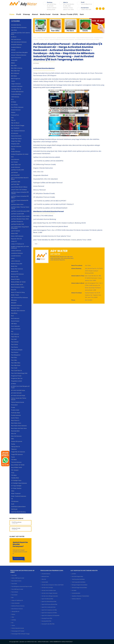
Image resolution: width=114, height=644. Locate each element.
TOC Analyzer (15, 470)
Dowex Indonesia (16, 110)
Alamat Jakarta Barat (78, 283)
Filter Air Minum (15, 123)
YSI (12, 499)
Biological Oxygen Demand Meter (80, 585)
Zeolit (13, 504)
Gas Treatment (15, 128)
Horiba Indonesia (16, 152)
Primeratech (14, 405)
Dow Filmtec (14, 105)
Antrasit (13, 50)
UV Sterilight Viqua (16, 480)
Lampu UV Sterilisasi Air (18, 244)
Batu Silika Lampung (17, 68)
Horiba (13, 149)
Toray (13, 473)
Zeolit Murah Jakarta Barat (18, 507)
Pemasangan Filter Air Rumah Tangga (21, 634)
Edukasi (13, 112)
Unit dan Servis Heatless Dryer (49, 590)
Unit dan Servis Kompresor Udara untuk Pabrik (52, 585)
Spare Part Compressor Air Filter (49, 610)
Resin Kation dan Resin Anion (19, 428)
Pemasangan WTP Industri (18, 631)
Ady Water (14, 30)
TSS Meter (14, 475)
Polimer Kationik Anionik (18, 402)
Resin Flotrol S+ (15, 420)
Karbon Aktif (14, 233)
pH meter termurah (16, 393)
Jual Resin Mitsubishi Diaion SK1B (20, 219)
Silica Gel (14, 434)
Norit (12, 316)
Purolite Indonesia (16, 415)
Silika (13, 439)
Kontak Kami (19, 558)
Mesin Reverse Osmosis (17, 609)
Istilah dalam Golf (16, 165)
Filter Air (13, 120)
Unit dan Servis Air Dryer (47, 588)
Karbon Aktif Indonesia (17, 236)
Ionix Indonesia (15, 159)
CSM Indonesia (15, 97)
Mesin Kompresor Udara (18, 287)
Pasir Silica (14, 357)
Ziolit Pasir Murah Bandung (18, 512)
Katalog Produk (16, 528)
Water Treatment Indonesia (19, 496)
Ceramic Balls (45, 582)
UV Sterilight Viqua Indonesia (19, 483)
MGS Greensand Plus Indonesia (19, 298)
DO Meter (14, 102)
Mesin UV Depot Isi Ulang (18, 292)
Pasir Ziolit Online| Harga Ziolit (19, 373)
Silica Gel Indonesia (16, 436)
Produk (13, 407)
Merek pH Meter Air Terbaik (18, 282)
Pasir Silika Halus (16, 363)
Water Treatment (16, 493)
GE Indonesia (15, 133)
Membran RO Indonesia (17, 274)
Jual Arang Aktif (15, 175)
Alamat (35, 14)
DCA (12, 99)
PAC (12, 331)
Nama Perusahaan (77, 265)
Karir (82, 14)
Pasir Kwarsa (15, 352)
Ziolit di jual (14, 509)
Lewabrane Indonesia (17, 253)
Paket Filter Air (15, 337)
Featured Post (15, 115)
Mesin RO (14, 290)
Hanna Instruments (16, 136)
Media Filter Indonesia (17, 269)
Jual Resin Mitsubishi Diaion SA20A (20, 216)
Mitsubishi (14, 303)
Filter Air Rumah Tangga (18, 125)
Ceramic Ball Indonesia (17, 92)
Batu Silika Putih (15, 71)
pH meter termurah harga (18, 396)
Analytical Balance (16, 47)
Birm (13, 598)
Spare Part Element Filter (47, 599)
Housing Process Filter (47, 618)
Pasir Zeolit (14, 368)
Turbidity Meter (15, 478)
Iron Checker (14, 162)
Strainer (13, 614)
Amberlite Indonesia (16, 45)
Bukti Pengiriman (16, 79)
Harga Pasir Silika (16, 141)
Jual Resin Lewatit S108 (17, 214)
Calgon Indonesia (16, 84)
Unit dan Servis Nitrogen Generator (50, 596)
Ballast (13, 63)
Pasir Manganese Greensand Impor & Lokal (22, 586)
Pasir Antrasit (15, 342)
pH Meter (14, 384)
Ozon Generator (15, 326)
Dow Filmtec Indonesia (17, 107)
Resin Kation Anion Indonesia (19, 426)
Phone (73, 300)
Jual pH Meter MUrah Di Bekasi (19, 187)
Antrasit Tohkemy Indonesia (19, 55)
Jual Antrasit (14, 172)
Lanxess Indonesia (16, 251)
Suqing (13, 444)
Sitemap (26, 14)
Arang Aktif (14, 60)
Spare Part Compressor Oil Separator (50, 615)
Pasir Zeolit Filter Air (16, 371)
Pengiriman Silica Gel (17, 378)
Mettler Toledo (15, 295)
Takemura (14, 449)
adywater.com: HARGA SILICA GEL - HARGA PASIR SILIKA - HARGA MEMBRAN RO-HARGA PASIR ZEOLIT (46, 642)
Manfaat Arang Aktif (17, 264)
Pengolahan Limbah (16, 381)
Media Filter (14, 266)
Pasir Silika (14, 360)
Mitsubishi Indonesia (16, 305)
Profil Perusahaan (17, 522)
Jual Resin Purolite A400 (17, 170)
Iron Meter (74, 590)
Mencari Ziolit (15, 277)
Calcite (13, 81)
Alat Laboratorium (16, 39)
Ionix (12, 157)
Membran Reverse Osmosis (18, 606)
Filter (12, 118)
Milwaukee (14, 300)
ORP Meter (14, 324)
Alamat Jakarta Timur (78, 276)
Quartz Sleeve (15, 418)
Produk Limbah (15, 410)
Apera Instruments (16, 58)
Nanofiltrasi (14, 313)
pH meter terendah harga (18, 390)
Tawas (13, 625)
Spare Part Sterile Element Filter (49, 601)
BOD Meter (14, 76)
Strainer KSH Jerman (17, 441)
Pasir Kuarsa (14, 347)
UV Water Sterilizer (16, 488)
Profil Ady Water (16, 413)
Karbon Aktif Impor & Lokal (18, 578)
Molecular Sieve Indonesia (18, 311)
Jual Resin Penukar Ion (17, 222)
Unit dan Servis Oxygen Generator (49, 593)
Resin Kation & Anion (16, 581)
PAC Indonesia (15, 334)
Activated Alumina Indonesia (19, 27)
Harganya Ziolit (15, 144)
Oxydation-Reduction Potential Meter (80, 596)
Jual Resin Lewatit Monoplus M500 (20, 211)
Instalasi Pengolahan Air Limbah (20, 154)
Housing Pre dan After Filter (48, 624)
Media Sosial (45, 14)
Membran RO (15, 271)
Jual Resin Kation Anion (17, 204)
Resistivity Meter (15, 431)
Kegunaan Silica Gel (16, 239)
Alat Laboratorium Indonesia (19, 42)
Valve (13, 617)
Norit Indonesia (15, 318)
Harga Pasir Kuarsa (16, 139)
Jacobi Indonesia (16, 167)
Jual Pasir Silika (15, 184)
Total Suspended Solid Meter (79, 582)
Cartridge (14, 620)
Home (12, 14)
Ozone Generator (16, 329)
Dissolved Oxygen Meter (77, 576)
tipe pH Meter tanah (16, 467)
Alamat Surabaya (77, 293)
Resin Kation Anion (16, 423)
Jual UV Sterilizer (16, 231)
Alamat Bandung (76, 268)
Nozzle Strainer (15, 321)
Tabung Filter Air (16, 447)
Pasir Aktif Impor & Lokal (17, 589)
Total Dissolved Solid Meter (78, 579)
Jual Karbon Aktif (16, 182)
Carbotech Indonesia (17, 86)
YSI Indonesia (15, 501)
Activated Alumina (16, 25)
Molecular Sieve (15, 308)
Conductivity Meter (16, 94)
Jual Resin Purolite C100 (17, 224)
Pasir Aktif (14, 339)
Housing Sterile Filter (46, 621)
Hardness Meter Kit (76, 599)
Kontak (55, 14)
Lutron (13, 258)
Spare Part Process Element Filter (49, 604)
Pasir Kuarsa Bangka (17, 350)
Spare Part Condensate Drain (49, 607)
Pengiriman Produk (16, 376)
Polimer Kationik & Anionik (18, 628)
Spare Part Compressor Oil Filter (49, 613)
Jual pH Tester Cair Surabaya (19, 190)
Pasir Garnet (14, 344)
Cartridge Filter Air (16, 89)
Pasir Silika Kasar (16, 365)
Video (13, 491)
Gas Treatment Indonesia (18, 131)
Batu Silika (14, 65)
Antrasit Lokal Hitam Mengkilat (19, 52)
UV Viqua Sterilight (16, 486)
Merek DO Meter (15, 279)
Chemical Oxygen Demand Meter (79, 588)
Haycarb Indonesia (16, 146)
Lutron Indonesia (16, 261)
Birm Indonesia (15, 73)
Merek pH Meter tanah (17, 284)
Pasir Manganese (16, 355)
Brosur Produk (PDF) (69, 14)
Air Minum (14, 37)
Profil (19, 14)
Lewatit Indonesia (16, 256)
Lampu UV (14, 241)
